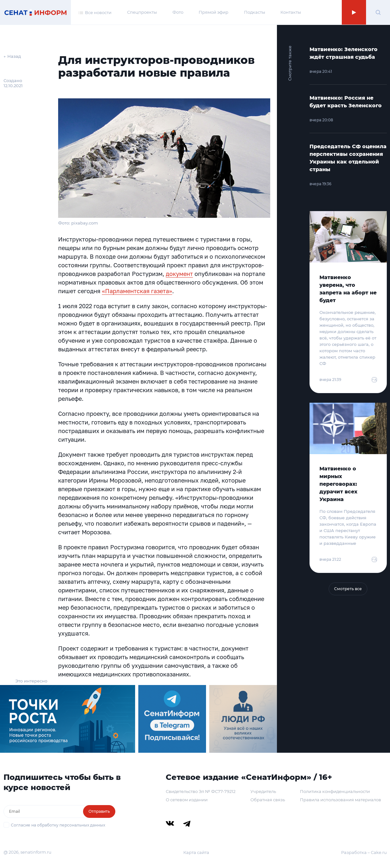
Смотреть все (348, 589)
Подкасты (255, 12)
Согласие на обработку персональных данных (58, 825)
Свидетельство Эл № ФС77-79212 (201, 791)
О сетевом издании (187, 800)
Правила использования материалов (340, 800)
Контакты (291, 12)
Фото (178, 12)
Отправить (99, 811)
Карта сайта (196, 852)
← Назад (12, 56)
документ (179, 274)
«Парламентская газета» (137, 291)
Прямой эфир (214, 12)
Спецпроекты (142, 12)
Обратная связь (268, 800)
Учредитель (263, 791)
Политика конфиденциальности (335, 791)
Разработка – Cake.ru (364, 852)
